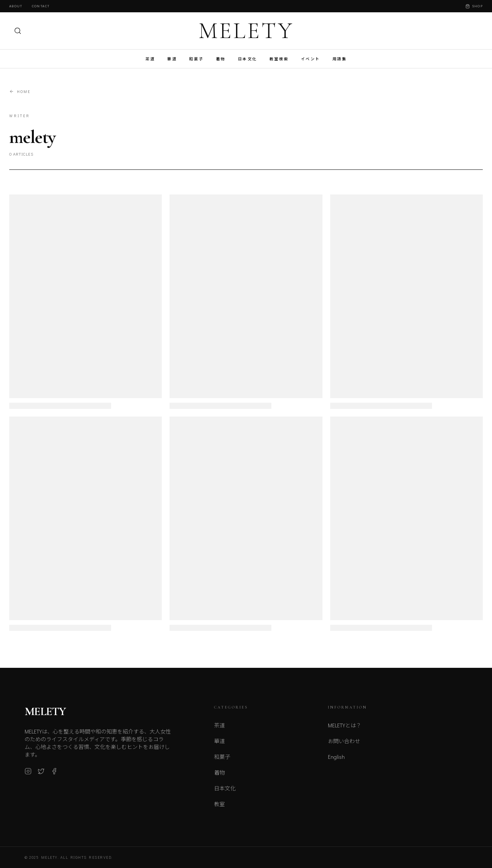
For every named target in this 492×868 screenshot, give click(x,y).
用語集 (340, 59)
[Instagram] (28, 774)
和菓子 (196, 59)
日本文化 (248, 59)
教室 (219, 808)
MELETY (246, 31)
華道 (172, 59)
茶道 (150, 59)
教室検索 (279, 59)
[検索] (18, 31)
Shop (474, 6)
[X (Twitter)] (41, 774)
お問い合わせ (344, 747)
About (16, 6)
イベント (311, 59)
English (336, 763)
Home (20, 92)
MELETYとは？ (345, 731)
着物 (221, 59)
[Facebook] (54, 774)
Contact (41, 6)
